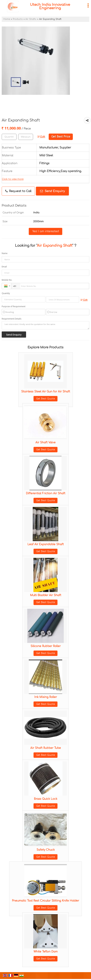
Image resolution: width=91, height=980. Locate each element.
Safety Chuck (46, 850)
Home (7, 19)
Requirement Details (12, 319)
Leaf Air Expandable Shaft (46, 544)
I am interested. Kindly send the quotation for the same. (45, 325)
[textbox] (26, 137)
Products (18, 19)
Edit (41, 137)
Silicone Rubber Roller (46, 646)
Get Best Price (61, 137)
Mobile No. (7, 280)
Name (5, 253)
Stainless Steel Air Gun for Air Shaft (46, 392)
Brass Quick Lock (46, 799)
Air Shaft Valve (45, 443)
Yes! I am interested (45, 231)
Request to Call (18, 191)
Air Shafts (31, 19)
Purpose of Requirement (14, 307)
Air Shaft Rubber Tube (46, 748)
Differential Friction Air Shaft (46, 493)
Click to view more (13, 179)
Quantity (6, 293)
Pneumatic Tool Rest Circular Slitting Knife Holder (45, 901)
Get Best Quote (45, 399)
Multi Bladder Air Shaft (46, 595)
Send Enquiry (52, 191)
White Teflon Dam (46, 952)
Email (4, 267)
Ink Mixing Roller (46, 697)
